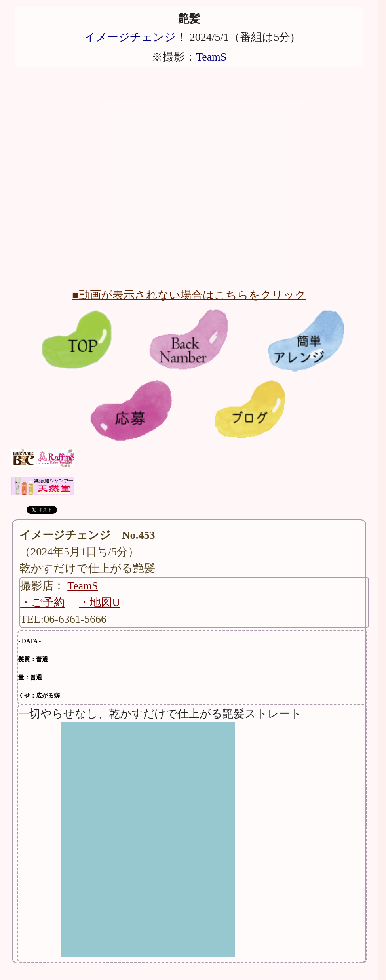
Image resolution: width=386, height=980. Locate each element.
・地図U (99, 602)
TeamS (211, 57)
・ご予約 (43, 602)
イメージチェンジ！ (136, 37)
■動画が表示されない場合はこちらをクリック (189, 295)
